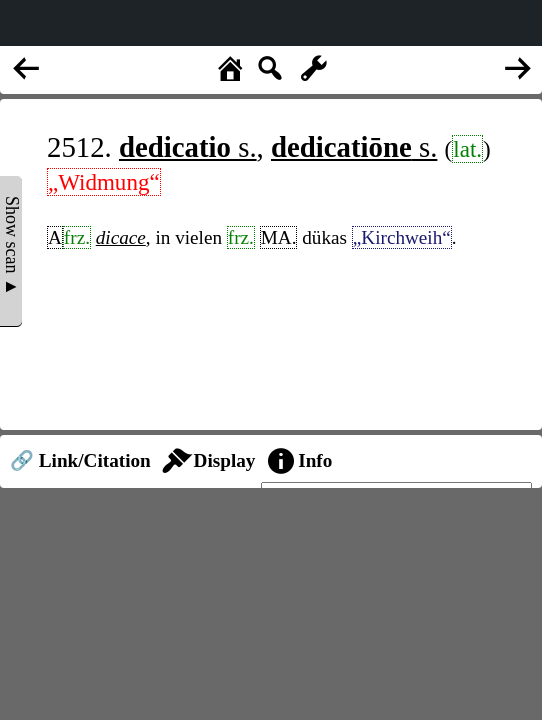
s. (188, 147)
